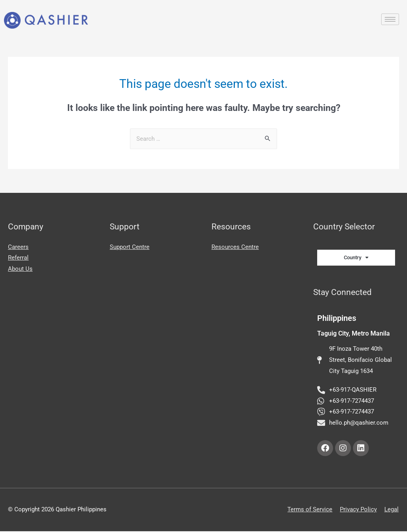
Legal (392, 510)
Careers (18, 247)
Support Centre (130, 247)
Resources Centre (235, 247)
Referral (18, 258)
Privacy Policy (359, 510)
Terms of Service (310, 510)
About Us (20, 269)
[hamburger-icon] (390, 19)
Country (356, 257)
